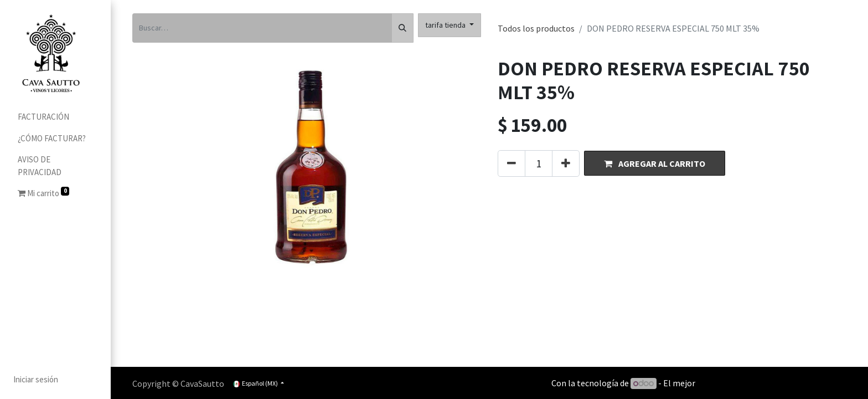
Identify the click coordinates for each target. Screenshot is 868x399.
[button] (655, 163)
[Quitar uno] (512, 163)
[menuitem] (55, 117)
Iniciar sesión (36, 379)
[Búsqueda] (402, 28)
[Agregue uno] (566, 163)
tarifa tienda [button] (446, 25)
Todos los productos (536, 28)
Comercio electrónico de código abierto (772, 383)
